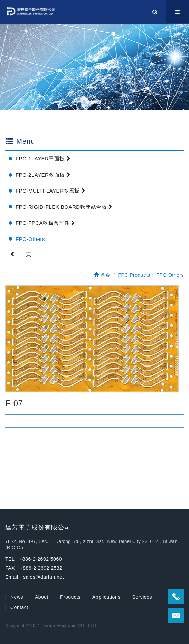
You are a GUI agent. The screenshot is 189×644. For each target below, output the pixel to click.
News (17, 597)
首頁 (102, 275)
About (42, 597)
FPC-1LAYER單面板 (43, 159)
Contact (19, 607)
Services (142, 597)
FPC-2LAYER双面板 (43, 175)
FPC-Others (30, 239)
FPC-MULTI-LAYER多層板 (50, 191)
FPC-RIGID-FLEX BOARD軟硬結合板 (64, 207)
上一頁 (21, 254)
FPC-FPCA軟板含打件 (45, 223)
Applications (106, 597)
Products (70, 597)
